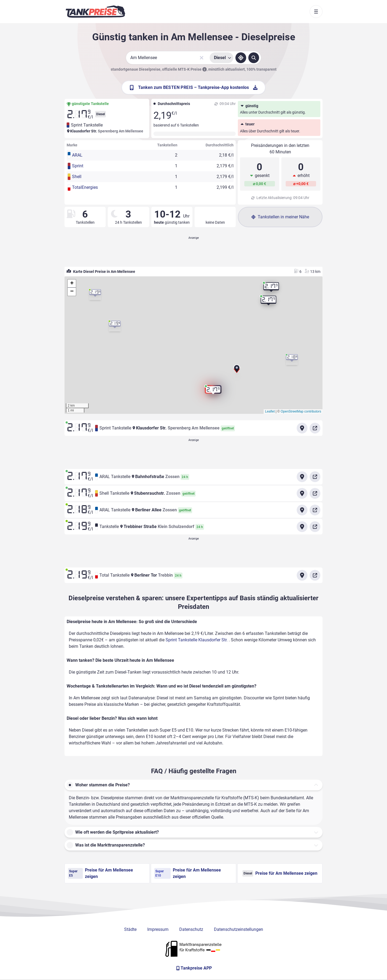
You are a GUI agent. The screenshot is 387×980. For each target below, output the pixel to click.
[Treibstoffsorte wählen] (221, 58)
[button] (237, 370)
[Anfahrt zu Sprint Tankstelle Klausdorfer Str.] (302, 428)
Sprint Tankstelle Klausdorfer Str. (197, 640)
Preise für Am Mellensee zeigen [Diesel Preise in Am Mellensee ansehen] (280, 873)
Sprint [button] (78, 166)
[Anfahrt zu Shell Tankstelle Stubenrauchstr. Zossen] (302, 493)
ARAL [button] (77, 155)
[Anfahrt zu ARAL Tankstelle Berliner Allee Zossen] (302, 510)
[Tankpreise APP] (193, 968)
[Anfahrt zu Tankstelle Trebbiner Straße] (302, 527)
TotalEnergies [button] (85, 187)
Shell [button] (77, 177)
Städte (130, 929)
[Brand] (95, 12)
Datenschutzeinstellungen (239, 929)
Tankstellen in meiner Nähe (280, 217)
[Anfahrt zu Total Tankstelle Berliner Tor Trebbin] (302, 575)
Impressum (158, 929)
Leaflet (270, 411)
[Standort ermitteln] (241, 58)
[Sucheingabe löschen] (202, 58)
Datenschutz (191, 929)
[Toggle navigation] (316, 12)
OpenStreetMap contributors (301, 411)
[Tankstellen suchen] (254, 58)
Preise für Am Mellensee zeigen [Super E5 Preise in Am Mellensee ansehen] (101, 873)
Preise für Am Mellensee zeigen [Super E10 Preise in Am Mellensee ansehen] (188, 873)
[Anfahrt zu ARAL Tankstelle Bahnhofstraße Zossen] (302, 477)
